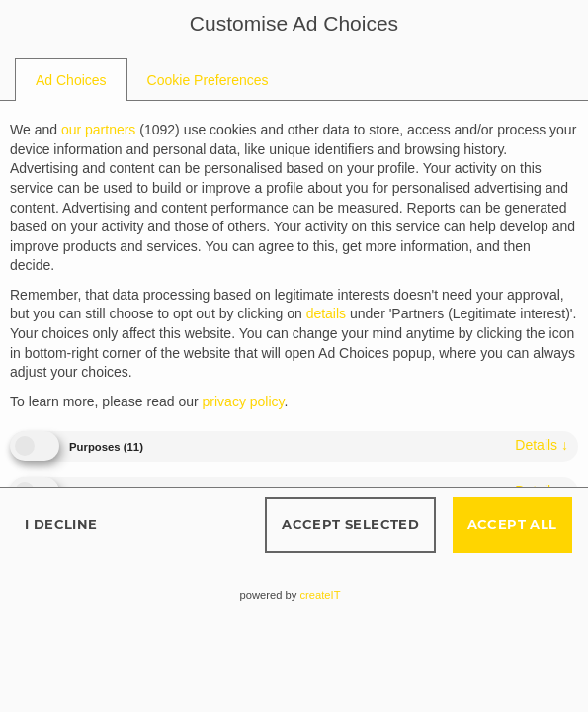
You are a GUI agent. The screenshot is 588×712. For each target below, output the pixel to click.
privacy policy (244, 401)
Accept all (512, 524)
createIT (320, 595)
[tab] (71, 80)
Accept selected (350, 524)
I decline (61, 524)
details (542, 445)
